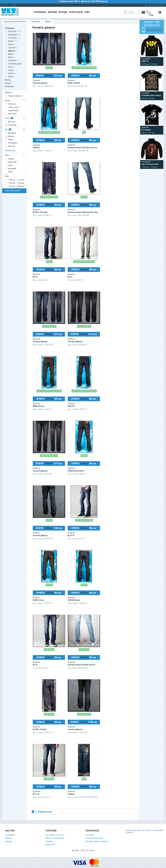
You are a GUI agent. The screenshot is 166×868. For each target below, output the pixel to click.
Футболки (12, 31)
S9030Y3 (36, 148)
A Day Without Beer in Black (151, 95)
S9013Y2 (71, 406)
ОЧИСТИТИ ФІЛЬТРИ (13, 191)
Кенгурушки (13, 35)
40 (95, 68)
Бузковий (12, 168)
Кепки (11, 57)
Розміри (49, 841)
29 (84, 132)
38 (47, 68)
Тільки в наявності (15, 96)
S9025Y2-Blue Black (76, 471)
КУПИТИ (49, 76)
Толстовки (12, 38)
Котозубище (146, 130)
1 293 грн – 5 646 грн (16, 186)
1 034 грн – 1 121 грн (16, 180)
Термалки (12, 60)
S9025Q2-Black (74, 600)
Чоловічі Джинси (40, 342)
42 (51, 68)
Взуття (11, 67)
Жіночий (11, 122)
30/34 (84, 779)
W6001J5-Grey (39, 406)
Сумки (11, 70)
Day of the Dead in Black (150, 164)
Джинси (48, 22)
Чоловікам (40, 12)
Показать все (45, 812)
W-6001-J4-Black (40, 729)
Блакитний (12, 162)
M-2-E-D (71, 535)
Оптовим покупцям (94, 838)
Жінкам (52, 12)
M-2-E (35, 665)
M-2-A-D (36, 794)
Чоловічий (35, 22)
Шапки (11, 77)
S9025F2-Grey (38, 600)
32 (80, 68)
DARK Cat (145, 61)
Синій (10, 172)
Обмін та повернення (55, 838)
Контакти (90, 835)
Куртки (11, 41)
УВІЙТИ (151, 5)
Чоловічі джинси (40, 83)
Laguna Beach (13, 110)
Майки (11, 54)
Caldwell (71, 794)
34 (84, 68)
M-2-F (70, 277)
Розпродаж (76, 12)
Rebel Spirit (12, 114)
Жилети (11, 73)
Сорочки (12, 48)
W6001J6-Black (74, 83)
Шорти (11, 44)
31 (77, 68)
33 (47, 132)
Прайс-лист (51, 845)
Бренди (63, 12)
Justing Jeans (13, 107)
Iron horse (12, 104)
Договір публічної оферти (97, 841)
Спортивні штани (15, 64)
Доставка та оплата (54, 835)
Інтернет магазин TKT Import (15, 22)
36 (88, 68)
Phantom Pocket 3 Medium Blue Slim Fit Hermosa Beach (83, 213)
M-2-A (35, 277)
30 (73, 68)
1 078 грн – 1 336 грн (16, 183)
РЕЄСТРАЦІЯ (160, 5)
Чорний (11, 159)
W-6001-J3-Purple (40, 212)
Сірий (10, 165)
